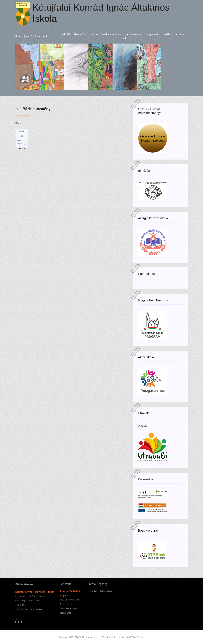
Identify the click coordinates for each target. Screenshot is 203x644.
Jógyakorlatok (23, 116)
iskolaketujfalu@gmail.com (27, 601)
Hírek (124, 38)
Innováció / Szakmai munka (106, 34)
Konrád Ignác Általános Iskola (32, 36)
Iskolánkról (80, 34)
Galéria (168, 34)
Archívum (180, 34)
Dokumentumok (134, 34)
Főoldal (66, 34)
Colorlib (140, 637)
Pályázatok (154, 34)
